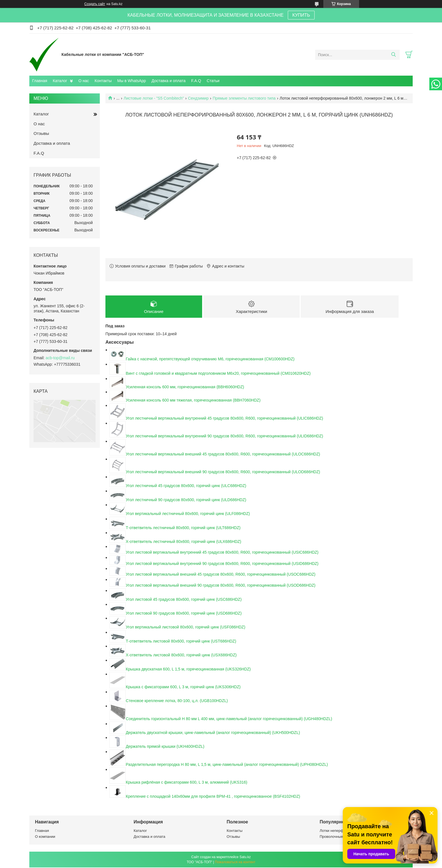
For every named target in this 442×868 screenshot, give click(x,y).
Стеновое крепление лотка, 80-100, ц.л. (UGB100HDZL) (177, 701)
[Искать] (393, 55)
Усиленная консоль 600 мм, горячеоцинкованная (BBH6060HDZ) (185, 387)
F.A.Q (196, 81)
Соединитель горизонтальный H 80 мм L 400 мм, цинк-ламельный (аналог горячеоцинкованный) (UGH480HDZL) (229, 719)
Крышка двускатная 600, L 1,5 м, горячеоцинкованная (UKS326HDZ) (188, 670)
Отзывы (41, 133)
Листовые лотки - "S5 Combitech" (154, 98)
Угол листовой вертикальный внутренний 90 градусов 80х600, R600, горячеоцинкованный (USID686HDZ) (222, 564)
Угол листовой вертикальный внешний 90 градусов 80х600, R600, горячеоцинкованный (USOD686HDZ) (221, 586)
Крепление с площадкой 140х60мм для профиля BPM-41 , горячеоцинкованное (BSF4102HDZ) (213, 797)
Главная (40, 81)
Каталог (60, 81)
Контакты (103, 81)
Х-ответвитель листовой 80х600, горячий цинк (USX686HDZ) (181, 656)
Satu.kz (245, 858)
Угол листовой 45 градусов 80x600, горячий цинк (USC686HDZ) (184, 600)
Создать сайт (95, 4)
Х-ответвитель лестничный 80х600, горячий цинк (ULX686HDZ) (183, 542)
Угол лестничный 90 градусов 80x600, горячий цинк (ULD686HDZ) (186, 500)
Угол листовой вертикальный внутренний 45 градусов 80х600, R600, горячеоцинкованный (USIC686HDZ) (222, 553)
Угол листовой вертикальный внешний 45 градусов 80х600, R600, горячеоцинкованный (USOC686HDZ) (221, 575)
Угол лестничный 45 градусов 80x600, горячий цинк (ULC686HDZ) (186, 486)
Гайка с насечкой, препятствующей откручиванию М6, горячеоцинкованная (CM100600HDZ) (210, 360)
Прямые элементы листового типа (244, 98)
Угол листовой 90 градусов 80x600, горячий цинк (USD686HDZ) (184, 614)
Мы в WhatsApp (132, 81)
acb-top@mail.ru (60, 358)
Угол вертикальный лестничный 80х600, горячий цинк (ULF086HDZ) (188, 514)
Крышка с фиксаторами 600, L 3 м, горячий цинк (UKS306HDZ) (183, 687)
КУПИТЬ (301, 15)
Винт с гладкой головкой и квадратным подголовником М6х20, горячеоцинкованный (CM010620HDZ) (218, 374)
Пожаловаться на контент (235, 863)
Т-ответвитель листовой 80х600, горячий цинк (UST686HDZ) (181, 642)
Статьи (213, 81)
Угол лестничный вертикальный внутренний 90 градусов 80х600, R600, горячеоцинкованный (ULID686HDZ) (224, 437)
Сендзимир (198, 98)
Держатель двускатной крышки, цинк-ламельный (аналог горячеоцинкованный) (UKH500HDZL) (213, 733)
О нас (84, 81)
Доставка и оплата (169, 81)
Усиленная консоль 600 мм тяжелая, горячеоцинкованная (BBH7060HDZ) (193, 401)
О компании (45, 837)
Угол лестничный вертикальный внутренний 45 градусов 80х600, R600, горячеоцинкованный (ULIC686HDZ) (224, 419)
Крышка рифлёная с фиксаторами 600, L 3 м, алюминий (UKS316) (186, 783)
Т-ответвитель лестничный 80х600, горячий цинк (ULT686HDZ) (183, 528)
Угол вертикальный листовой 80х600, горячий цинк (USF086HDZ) (185, 628)
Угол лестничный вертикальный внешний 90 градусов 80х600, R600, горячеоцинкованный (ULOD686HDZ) (223, 472)
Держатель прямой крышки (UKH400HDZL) (165, 747)
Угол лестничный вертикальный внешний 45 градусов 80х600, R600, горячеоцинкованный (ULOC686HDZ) (223, 455)
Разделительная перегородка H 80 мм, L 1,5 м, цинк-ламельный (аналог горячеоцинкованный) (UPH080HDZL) (227, 765)
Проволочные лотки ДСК (341, 837)
